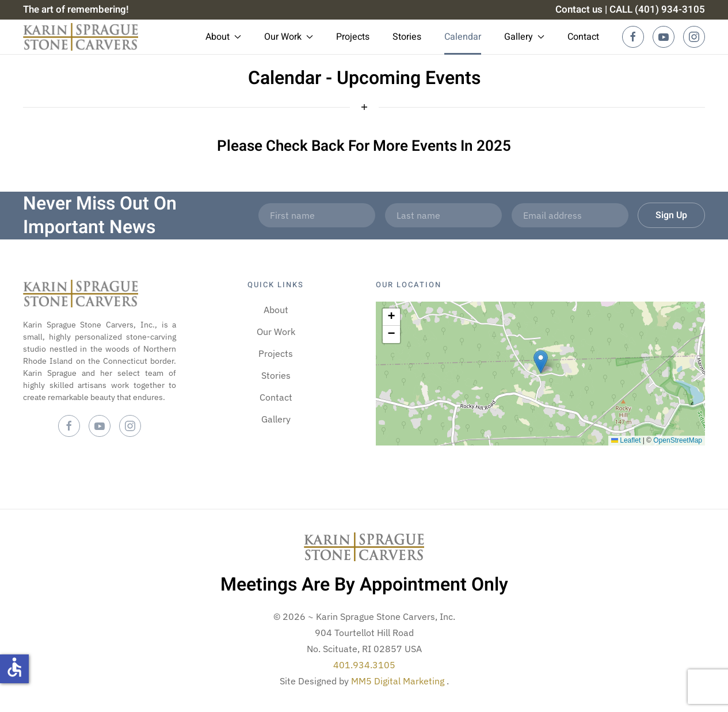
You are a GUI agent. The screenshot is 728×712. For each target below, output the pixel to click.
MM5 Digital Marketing (399, 681)
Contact (583, 37)
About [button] (223, 37)
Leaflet (626, 440)
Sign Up (671, 215)
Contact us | (581, 9)
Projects (353, 37)
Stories (407, 37)
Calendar (463, 37)
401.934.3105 (364, 665)
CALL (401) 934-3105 (657, 9)
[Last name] (443, 215)
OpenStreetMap (678, 440)
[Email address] (570, 215)
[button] (541, 362)
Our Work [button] (289, 37)
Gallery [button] (524, 37)
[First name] (317, 215)
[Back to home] (81, 37)
